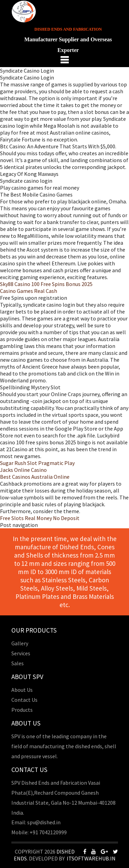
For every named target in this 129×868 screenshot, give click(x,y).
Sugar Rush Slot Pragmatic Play (37, 463)
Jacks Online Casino (23, 470)
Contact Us (24, 700)
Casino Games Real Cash (29, 291)
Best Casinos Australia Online (35, 477)
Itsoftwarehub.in (91, 858)
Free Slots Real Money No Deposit (40, 518)
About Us (22, 690)
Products (22, 710)
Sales (18, 663)
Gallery (20, 643)
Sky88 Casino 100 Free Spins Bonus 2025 (46, 284)
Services (21, 653)
